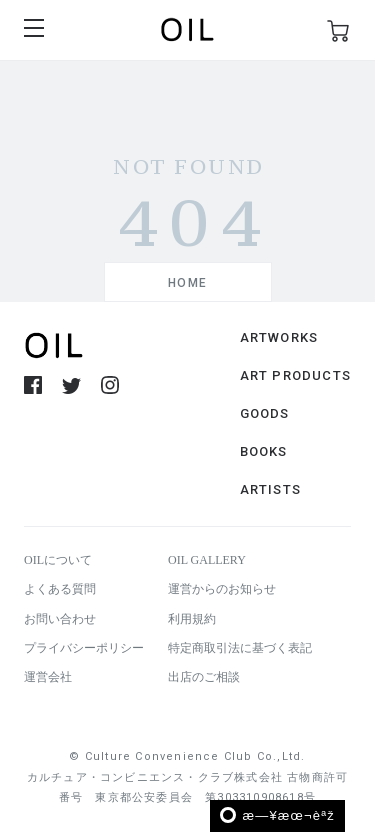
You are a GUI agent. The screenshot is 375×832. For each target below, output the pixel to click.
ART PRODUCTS (295, 375)
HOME (188, 283)
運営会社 (48, 677)
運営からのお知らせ (222, 589)
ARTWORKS (279, 337)
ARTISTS (270, 489)
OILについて (58, 560)
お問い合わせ (60, 619)
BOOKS (264, 451)
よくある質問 (60, 589)
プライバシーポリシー (84, 648)
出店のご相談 (204, 677)
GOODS (265, 413)
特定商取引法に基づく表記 (240, 648)
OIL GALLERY (207, 560)
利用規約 (192, 619)
